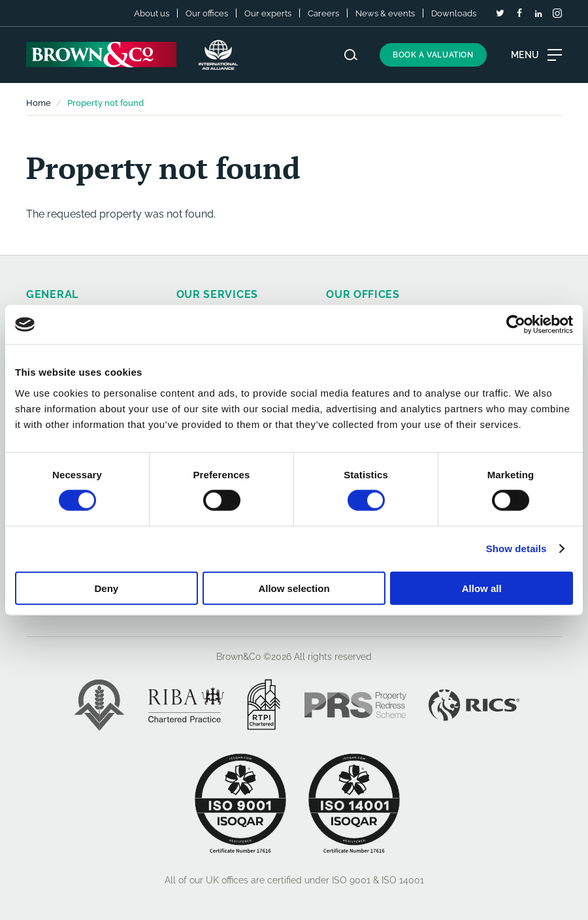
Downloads (454, 13)
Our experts (268, 13)
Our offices (207, 13)
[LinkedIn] (538, 14)
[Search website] (351, 55)
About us (152, 13)
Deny (106, 588)
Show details (516, 549)
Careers (323, 13)
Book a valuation (433, 55)
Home (39, 103)
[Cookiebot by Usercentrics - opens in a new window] (516, 325)
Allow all (482, 588)
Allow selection (294, 588)
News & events (385, 13)
